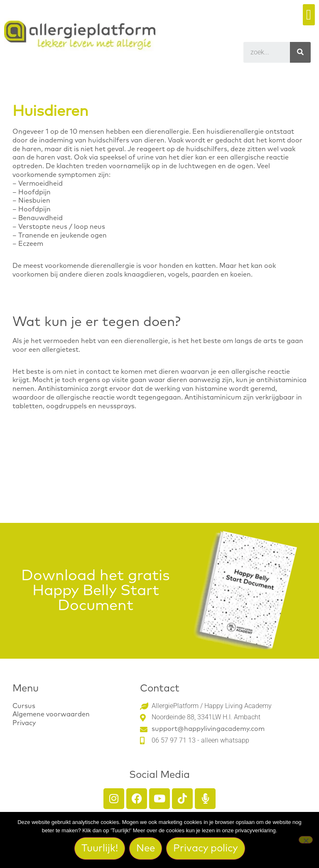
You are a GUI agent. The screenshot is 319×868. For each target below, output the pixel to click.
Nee (146, 848)
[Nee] (306, 840)
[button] (309, 15)
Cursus (24, 706)
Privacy (24, 723)
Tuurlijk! (100, 848)
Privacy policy (206, 848)
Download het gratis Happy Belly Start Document (96, 591)
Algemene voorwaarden (51, 714)
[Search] (300, 52)
